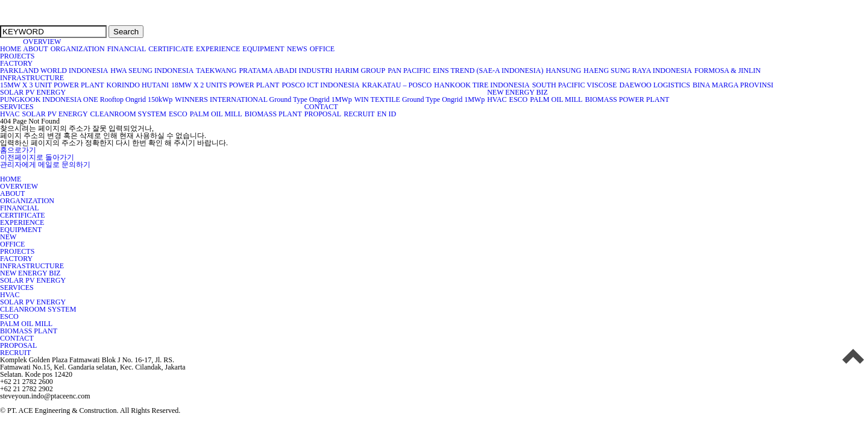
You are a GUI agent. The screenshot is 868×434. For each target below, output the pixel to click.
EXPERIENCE (218, 49)
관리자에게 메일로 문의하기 (45, 165)
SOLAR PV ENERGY (33, 92)
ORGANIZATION (78, 49)
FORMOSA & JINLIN (728, 71)
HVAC (497, 99)
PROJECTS (17, 56)
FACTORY (17, 63)
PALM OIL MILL (556, 99)
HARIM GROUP (360, 71)
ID (392, 114)
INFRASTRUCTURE (32, 78)
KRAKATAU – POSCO (398, 85)
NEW (8, 237)
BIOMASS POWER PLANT (627, 99)
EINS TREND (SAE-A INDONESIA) (488, 71)
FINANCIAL (127, 49)
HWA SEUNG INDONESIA (152, 71)
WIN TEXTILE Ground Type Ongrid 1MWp (420, 99)
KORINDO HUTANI (138, 85)
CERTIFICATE (171, 49)
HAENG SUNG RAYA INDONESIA (638, 71)
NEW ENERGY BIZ (518, 92)
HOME (11, 49)
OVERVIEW (42, 42)
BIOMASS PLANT (274, 114)
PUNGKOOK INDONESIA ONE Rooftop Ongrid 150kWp (86, 99)
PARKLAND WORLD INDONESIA (54, 71)
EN (382, 114)
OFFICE (323, 49)
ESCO (519, 99)
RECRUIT (359, 114)
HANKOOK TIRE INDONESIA (482, 85)
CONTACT (321, 107)
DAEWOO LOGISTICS (655, 85)
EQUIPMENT (263, 49)
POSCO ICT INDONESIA (321, 85)
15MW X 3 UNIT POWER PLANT (52, 85)
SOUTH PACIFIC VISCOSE (575, 85)
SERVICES (17, 107)
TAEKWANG (216, 71)
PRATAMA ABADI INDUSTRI (286, 71)
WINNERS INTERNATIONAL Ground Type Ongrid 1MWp (263, 99)
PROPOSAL (323, 114)
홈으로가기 (18, 150)
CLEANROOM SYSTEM (129, 114)
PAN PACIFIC (409, 71)
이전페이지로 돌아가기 (37, 157)
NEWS (297, 49)
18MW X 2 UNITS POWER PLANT (225, 85)
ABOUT (36, 49)
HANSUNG (564, 71)
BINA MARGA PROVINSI (733, 85)
